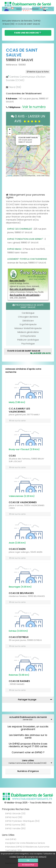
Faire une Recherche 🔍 (28, 33)
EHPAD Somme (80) (15, 825)
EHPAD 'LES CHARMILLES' (20, 229)
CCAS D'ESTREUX (19, 637)
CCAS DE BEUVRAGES (21, 593)
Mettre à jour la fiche (38, 72)
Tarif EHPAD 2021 (13, 850)
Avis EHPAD (11, 839)
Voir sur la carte (18, 421)
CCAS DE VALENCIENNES (23, 502)
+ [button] (10, 130)
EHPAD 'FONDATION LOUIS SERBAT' (25, 239)
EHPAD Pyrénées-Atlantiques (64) (22, 821)
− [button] (10, 134)
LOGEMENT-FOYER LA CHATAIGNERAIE (27, 259)
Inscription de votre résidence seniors (25, 843)
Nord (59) (9, 24)
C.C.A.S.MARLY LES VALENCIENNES (19, 410)
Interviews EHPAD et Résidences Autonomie (27, 847)
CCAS (12, 456)
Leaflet (10, 176)
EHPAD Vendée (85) (15, 828)
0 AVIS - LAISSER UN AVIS (28, 119)
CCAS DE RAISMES (19, 681)
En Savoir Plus (28, 865)
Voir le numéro (34, 107)
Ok (28, 860)
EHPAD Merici (14, 249)
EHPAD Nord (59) (14, 817)
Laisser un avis (40, 353)
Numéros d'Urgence (28, 771)
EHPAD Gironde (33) (15, 814)
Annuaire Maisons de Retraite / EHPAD (21, 21)
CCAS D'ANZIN (17, 549)
